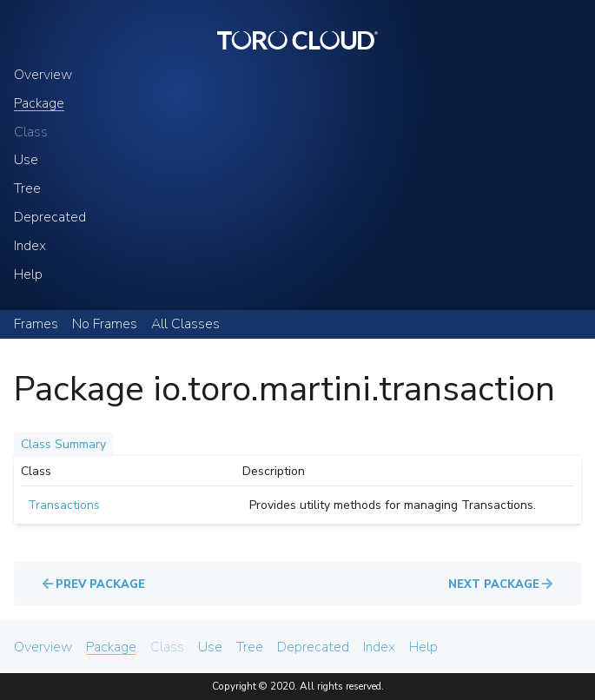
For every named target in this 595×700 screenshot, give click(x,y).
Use (26, 160)
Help (28, 275)
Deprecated (50, 218)
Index (30, 246)
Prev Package (100, 584)
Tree (27, 189)
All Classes (185, 324)
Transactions (64, 505)
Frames (36, 324)
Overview (43, 75)
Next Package (494, 584)
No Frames (105, 324)
